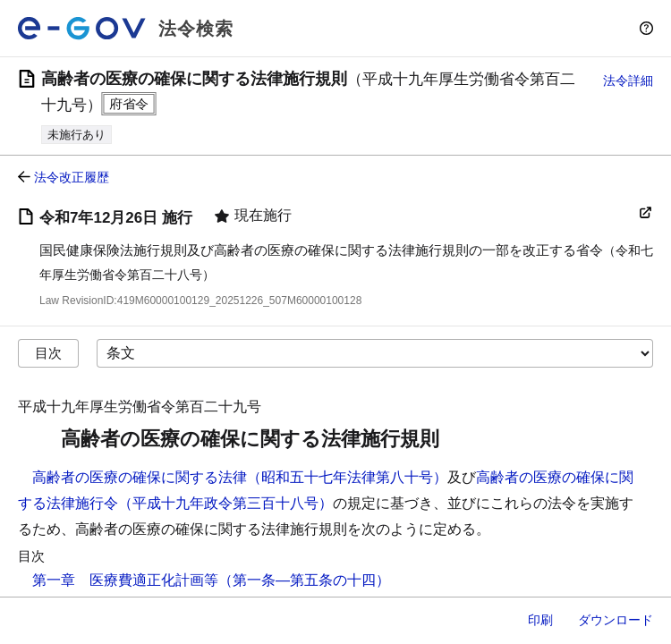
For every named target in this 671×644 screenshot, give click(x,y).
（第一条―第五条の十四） (304, 580)
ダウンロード (616, 620)
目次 (48, 353)
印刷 (540, 620)
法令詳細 (628, 80)
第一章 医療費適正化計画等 (125, 580)
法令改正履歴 (72, 177)
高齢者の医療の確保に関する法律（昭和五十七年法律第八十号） (240, 477)
